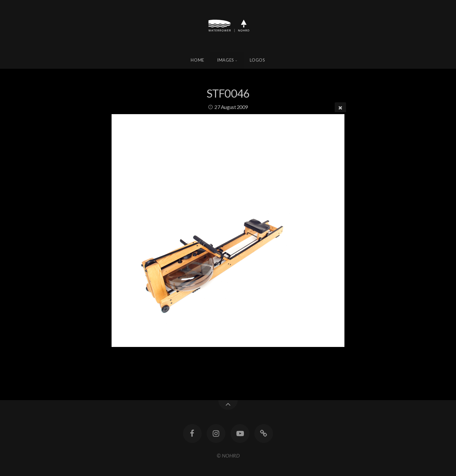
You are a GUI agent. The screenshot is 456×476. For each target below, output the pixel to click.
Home (198, 60)
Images (226, 60)
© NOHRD (228, 455)
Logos (257, 60)
